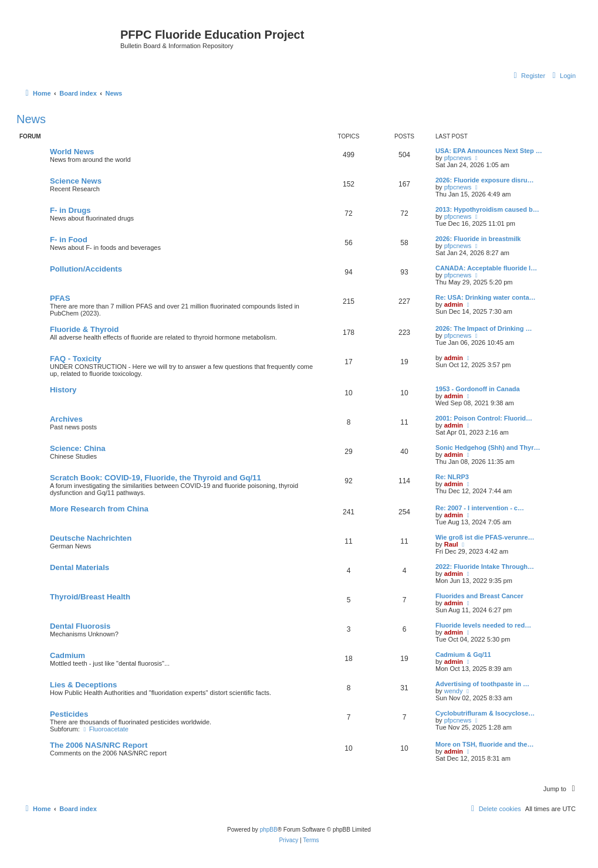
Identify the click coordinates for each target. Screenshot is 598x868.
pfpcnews (458, 158)
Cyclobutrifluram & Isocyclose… (485, 713)
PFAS (60, 298)
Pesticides (69, 714)
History (63, 390)
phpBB (269, 830)
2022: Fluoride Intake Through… (485, 567)
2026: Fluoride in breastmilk (478, 239)
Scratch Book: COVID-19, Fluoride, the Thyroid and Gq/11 (156, 478)
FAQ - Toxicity (76, 359)
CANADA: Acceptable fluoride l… (486, 268)
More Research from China (99, 509)
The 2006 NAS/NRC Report (99, 745)
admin (454, 304)
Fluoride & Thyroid (84, 329)
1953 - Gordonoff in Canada (478, 389)
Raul (451, 544)
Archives (66, 419)
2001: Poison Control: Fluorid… (484, 418)
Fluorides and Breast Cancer (479, 596)
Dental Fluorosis (80, 626)
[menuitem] (562, 76)
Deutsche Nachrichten (91, 538)
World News (72, 152)
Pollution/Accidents (86, 269)
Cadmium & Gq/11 (463, 655)
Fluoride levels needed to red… (483, 625)
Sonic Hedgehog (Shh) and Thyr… (488, 447)
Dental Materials (80, 567)
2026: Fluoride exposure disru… (485, 180)
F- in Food (69, 240)
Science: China (78, 448)
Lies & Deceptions (83, 685)
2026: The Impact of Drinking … (484, 328)
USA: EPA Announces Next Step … (489, 151)
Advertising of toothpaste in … (482, 684)
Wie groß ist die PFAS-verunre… (485, 537)
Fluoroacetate (105, 729)
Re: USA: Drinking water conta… (486, 297)
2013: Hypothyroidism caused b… (487, 209)
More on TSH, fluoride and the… (484, 744)
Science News (76, 181)
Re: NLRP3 (452, 477)
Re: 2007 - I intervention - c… (480, 508)
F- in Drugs (70, 210)
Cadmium (67, 655)
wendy (454, 691)
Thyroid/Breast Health (90, 597)
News (31, 119)
